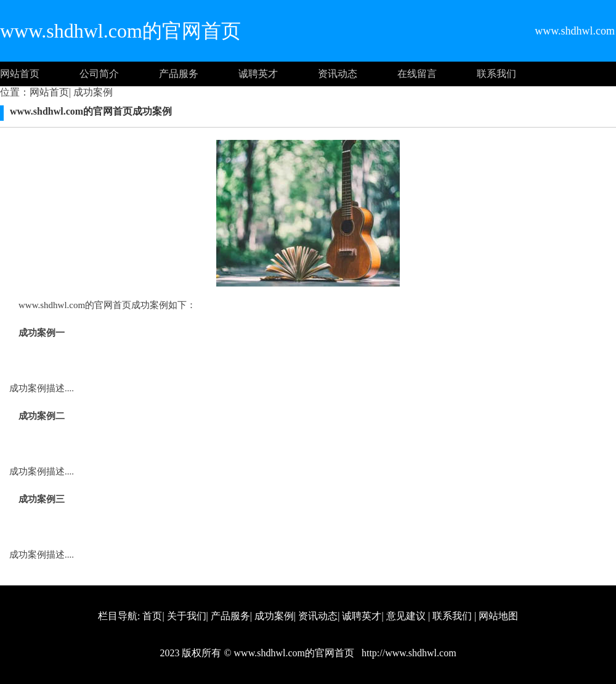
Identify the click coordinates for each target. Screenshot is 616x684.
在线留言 (417, 74)
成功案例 (92, 92)
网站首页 (20, 74)
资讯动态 (338, 74)
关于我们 (187, 616)
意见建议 (406, 616)
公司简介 (99, 74)
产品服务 (179, 74)
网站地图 (498, 616)
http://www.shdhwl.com (408, 653)
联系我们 (496, 74)
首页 (152, 616)
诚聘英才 (258, 74)
